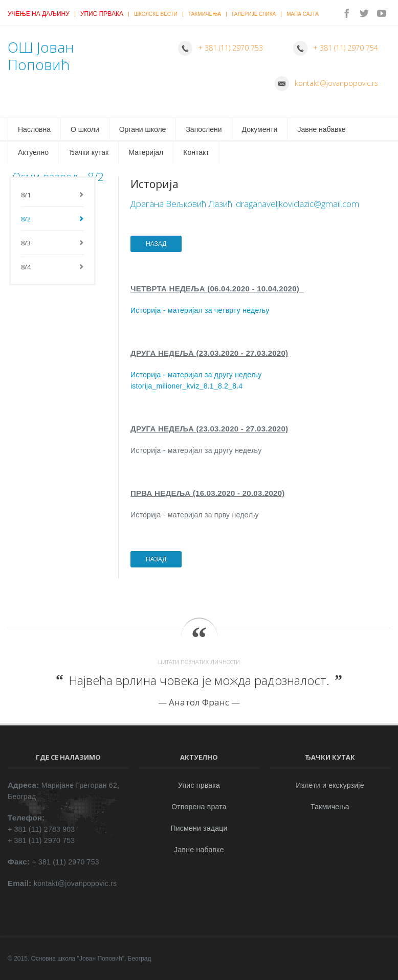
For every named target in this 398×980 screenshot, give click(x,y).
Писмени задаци (199, 828)
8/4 (26, 267)
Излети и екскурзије (330, 785)
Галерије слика (254, 14)
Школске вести (156, 14)
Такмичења (205, 14)
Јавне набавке (321, 129)
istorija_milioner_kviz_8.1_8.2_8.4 (186, 386)
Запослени (204, 129)
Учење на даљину (39, 14)
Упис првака (102, 14)
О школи (85, 129)
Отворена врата (199, 807)
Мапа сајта (303, 14)
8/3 (26, 243)
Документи (260, 129)
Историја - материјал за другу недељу (196, 375)
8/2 (26, 219)
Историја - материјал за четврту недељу (200, 310)
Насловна (34, 129)
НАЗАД (156, 244)
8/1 (26, 195)
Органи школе (143, 129)
